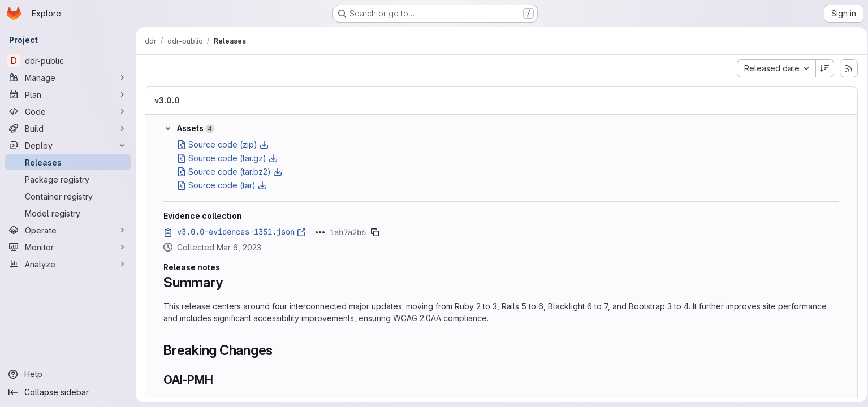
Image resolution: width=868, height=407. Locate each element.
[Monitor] (68, 247)
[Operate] (68, 230)
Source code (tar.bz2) (230, 172)
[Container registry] (68, 196)
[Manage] (68, 77)
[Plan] (68, 94)
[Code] (68, 111)
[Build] (68, 128)
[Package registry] (68, 179)
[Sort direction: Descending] (822, 68)
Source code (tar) (222, 185)
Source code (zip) (223, 144)
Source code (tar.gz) (227, 158)
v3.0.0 (167, 100)
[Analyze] (68, 264)
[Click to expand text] (320, 232)
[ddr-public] (68, 60)
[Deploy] (68, 145)
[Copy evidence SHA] (375, 232)
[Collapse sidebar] (68, 392)
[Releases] (68, 162)
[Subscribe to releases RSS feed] (845, 68)
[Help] (68, 374)
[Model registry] (68, 213)
